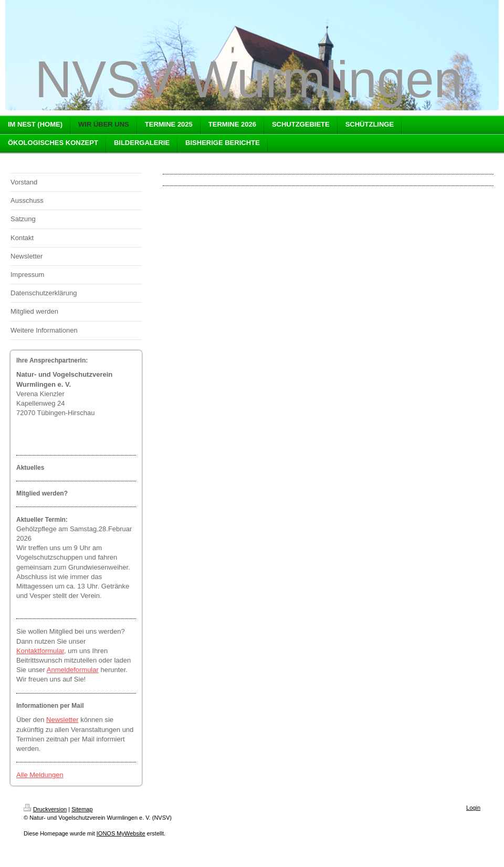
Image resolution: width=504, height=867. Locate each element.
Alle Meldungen (40, 775)
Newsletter (62, 720)
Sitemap (82, 809)
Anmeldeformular (73, 670)
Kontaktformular (40, 651)
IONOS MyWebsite (121, 833)
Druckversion (45, 809)
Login (473, 808)
